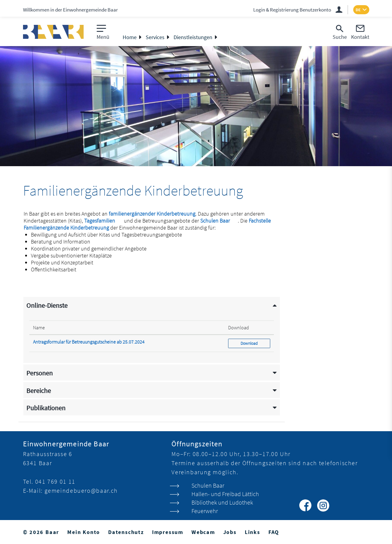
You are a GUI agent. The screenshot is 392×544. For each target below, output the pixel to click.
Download (255, 343)
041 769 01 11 (55, 481)
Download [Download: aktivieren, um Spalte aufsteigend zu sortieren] (239, 327)
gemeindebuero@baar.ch (81, 490)
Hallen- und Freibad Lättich (225, 494)
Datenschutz (126, 532)
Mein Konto (84, 532)
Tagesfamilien (104, 221)
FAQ (274, 532)
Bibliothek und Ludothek (222, 502)
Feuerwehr (205, 511)
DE (358, 10)
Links (252, 532)
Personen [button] (40, 373)
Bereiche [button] (39, 391)
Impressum (168, 532)
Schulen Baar (219, 221)
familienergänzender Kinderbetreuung (152, 214)
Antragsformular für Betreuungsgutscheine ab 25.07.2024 (89, 342)
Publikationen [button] (46, 408)
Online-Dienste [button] (47, 306)
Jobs (230, 532)
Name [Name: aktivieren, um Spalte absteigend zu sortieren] (39, 327)
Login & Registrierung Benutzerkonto (292, 10)
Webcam (203, 532)
